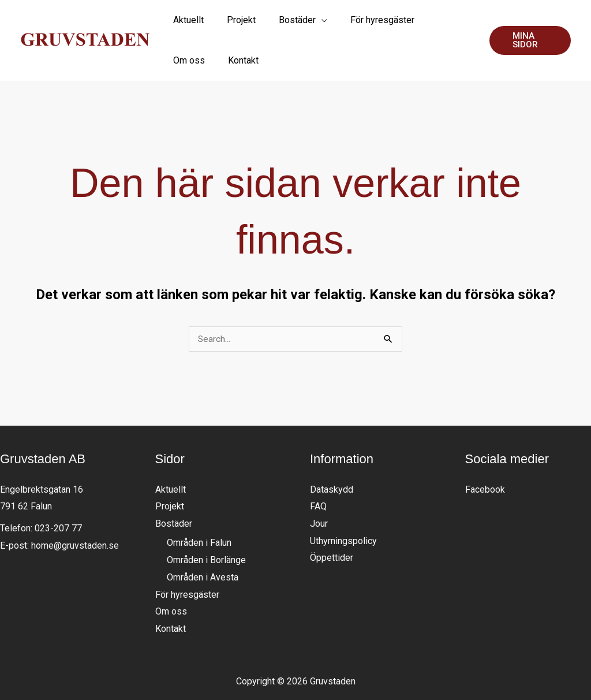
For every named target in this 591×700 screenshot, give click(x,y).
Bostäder (174, 493)
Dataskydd (332, 459)
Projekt (170, 476)
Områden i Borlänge (206, 529)
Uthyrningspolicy (343, 510)
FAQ (318, 476)
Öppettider (332, 527)
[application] (299, 25)
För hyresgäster (187, 564)
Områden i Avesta (203, 547)
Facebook (485, 459)
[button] (523, 25)
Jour (319, 493)
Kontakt (171, 598)
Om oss (171, 581)
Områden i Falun (199, 513)
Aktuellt (171, 459)
